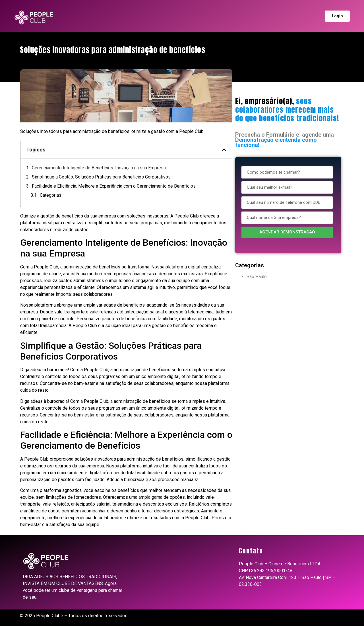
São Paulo (257, 277)
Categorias (51, 195)
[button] (224, 150)
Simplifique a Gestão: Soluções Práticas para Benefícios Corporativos (101, 177)
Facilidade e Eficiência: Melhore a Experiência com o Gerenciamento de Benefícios (114, 186)
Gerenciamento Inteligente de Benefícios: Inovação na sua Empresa (99, 168)
